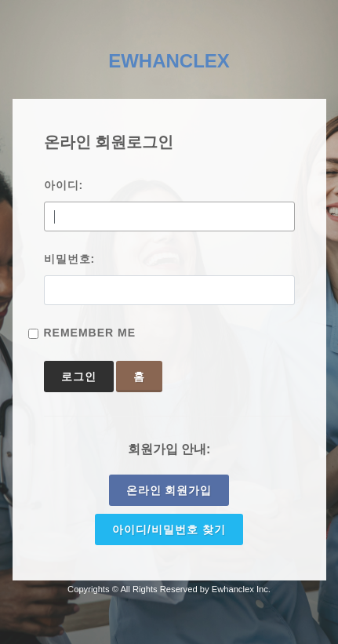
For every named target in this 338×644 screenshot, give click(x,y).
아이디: (64, 185)
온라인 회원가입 (169, 490)
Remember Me (90, 333)
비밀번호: (70, 259)
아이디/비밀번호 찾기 (169, 529)
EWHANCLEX (169, 61)
